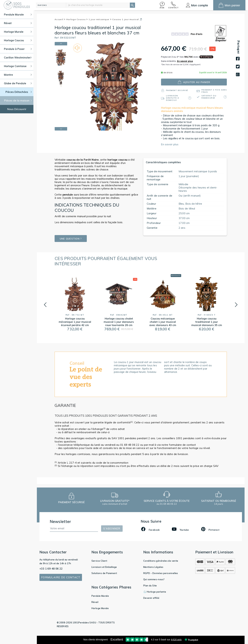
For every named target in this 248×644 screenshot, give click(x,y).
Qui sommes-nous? (154, 579)
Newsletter (60, 521)
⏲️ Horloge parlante (155, 592)
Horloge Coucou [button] (18, 40)
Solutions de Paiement (104, 573)
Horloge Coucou (77, 19)
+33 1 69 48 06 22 (51, 569)
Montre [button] (18, 75)
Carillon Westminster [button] (18, 58)
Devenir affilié (151, 598)
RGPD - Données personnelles (161, 573)
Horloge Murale (100, 608)
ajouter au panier (194, 82)
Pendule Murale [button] (18, 15)
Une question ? (71, 239)
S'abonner (112, 529)
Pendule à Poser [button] (18, 49)
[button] (162, 5)
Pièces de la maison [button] (18, 101)
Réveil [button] (18, 23)
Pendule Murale (100, 596)
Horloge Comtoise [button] (18, 66)
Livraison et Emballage (104, 567)
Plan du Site (150, 586)
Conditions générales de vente (161, 561)
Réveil (95, 602)
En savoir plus (170, 144)
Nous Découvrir (17, 109)
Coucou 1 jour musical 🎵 (127, 19)
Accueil (60, 19)
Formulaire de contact (61, 577)
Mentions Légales (153, 567)
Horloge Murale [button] (18, 32)
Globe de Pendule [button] (18, 83)
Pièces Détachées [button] (19, 92)
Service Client (99, 561)
